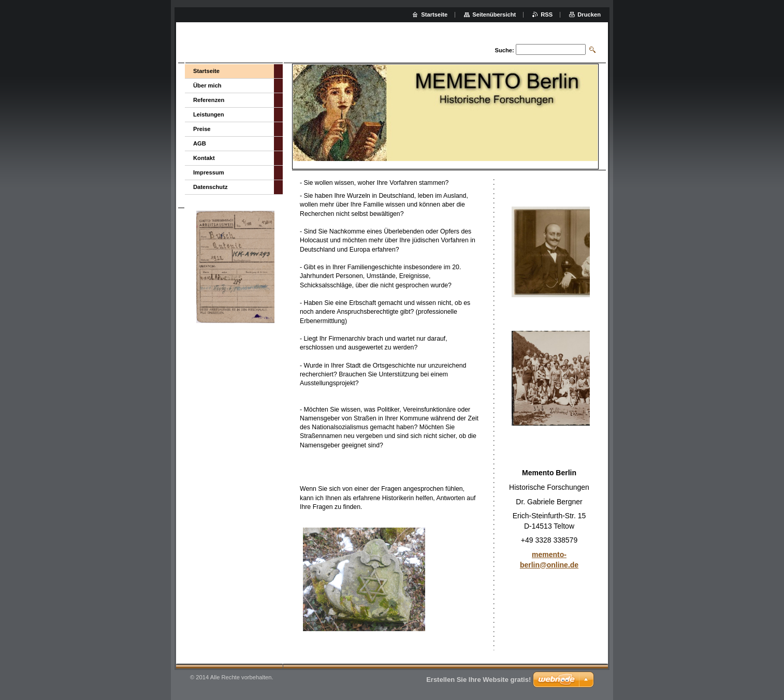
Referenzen (209, 100)
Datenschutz (210, 187)
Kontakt (204, 158)
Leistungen (209, 114)
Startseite (206, 71)
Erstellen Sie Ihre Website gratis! (478, 680)
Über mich (207, 85)
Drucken (589, 14)
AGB (200, 143)
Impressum (209, 172)
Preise (202, 129)
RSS (547, 14)
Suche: (504, 50)
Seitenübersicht (494, 14)
